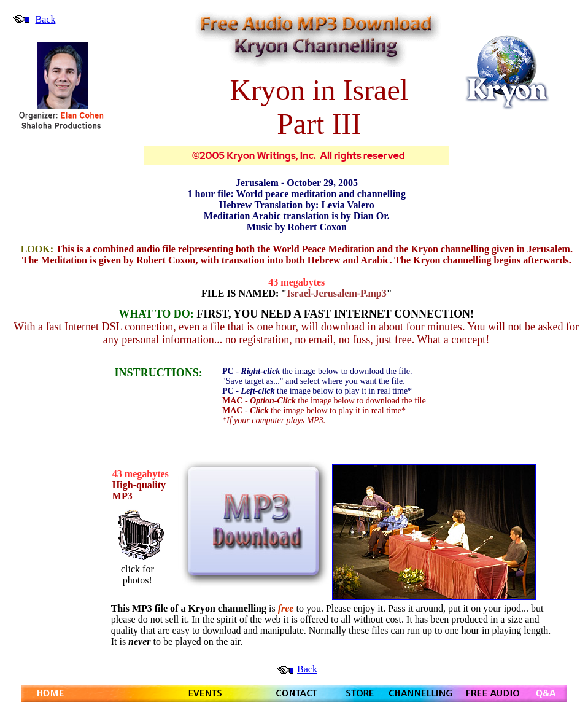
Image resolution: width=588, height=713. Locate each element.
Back (46, 19)
